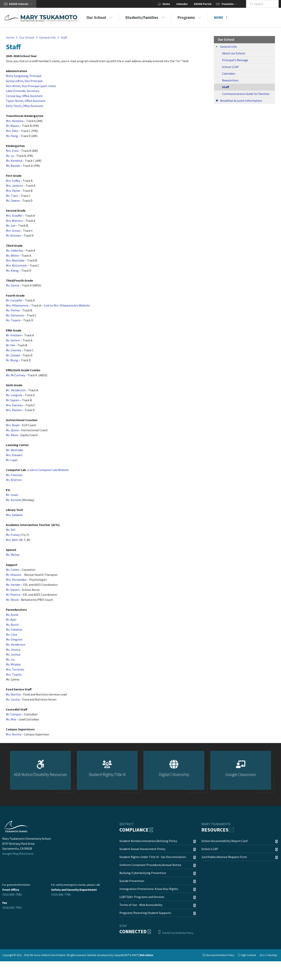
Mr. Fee (10, 345)
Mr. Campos (14, 714)
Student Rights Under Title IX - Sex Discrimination (153, 857)
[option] (40, 772)
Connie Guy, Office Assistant (24, 96)
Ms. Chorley (13, 350)
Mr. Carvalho (14, 300)
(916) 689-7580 (12, 894)
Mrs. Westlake (15, 260)
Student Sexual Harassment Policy (142, 849)
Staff (64, 38)
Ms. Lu (10, 156)
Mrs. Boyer (13, 425)
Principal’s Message (235, 60)
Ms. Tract (12, 196)
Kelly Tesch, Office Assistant (25, 106)
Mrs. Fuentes (14, 405)
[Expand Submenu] (217, 46)
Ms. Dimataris (15, 315)
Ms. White (12, 255)
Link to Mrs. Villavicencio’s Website (67, 305)
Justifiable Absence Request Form (224, 857)
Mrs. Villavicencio (17, 305)
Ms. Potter (13, 310)
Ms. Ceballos (14, 629)
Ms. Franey (13, 535)
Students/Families (145, 17)
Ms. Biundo (13, 166)
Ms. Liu (10, 659)
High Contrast (249, 955)
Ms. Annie (12, 615)
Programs (189, 17)
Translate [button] (234, 4)
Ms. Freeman (14, 475)
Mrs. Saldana (14, 515)
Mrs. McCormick (16, 265)
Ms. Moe (11, 719)
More (221, 17)
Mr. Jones (12, 495)
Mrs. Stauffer (14, 216)
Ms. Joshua (13, 654)
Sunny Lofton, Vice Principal (24, 81)
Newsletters (230, 80)
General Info (48, 38)
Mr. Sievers (13, 590)
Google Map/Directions (18, 854)
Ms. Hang (12, 136)
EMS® (135, 955)
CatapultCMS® (121, 955)
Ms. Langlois (14, 395)
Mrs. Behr (12, 540)
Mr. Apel (11, 619)
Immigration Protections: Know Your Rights (149, 889)
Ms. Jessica (13, 650)
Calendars (229, 73)
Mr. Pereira (13, 595)
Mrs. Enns (12, 151)
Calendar (187, 4)
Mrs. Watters (14, 221)
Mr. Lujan (12, 460)
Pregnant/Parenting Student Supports (145, 913)
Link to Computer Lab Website (48, 470)
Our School (100, 17)
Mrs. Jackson (15, 186)
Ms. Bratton (14, 480)
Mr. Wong (12, 360)
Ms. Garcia (12, 285)
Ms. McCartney (15, 375)
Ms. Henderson (16, 644)
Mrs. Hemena (15, 121)
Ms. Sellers (13, 340)
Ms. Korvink (13, 500)
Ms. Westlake (15, 450)
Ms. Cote (12, 634)
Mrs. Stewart (14, 455)
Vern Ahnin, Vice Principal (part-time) (31, 86)
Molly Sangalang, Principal (24, 76)
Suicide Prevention (132, 881)
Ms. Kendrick (14, 161)
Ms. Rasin (12, 435)
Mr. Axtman (13, 235)
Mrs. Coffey (13, 181)
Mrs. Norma (14, 734)
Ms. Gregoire (14, 639)
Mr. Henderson (16, 390)
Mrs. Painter (14, 410)
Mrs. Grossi (13, 231)
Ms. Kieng (12, 270)
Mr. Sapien (13, 400)
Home (171, 4)
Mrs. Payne (13, 191)
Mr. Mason (12, 126)
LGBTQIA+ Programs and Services (142, 897)
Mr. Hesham (14, 335)
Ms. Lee (11, 225)
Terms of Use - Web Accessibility (141, 905)
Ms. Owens (13, 201)
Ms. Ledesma (14, 250)
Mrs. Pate (12, 131)
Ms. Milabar (13, 664)
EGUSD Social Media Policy (178, 933)
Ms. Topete (13, 320)
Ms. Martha (13, 694)
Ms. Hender (13, 585)
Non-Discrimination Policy (218, 956)
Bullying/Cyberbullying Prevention (143, 873)
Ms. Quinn (12, 430)
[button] (22, 4)
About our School (234, 53)
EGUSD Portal (207, 4)
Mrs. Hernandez (16, 580)
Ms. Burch (12, 625)
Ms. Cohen (13, 570)
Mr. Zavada (13, 355)
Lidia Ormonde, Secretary (23, 91)
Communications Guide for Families (246, 94)
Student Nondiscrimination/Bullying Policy (148, 841)
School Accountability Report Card (224, 841)
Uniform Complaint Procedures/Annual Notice (150, 865)
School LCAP (230, 67)
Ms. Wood (12, 600)
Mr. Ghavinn (14, 575)
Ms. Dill (11, 530)
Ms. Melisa (13, 555)
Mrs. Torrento (15, 669)
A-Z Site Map (268, 956)
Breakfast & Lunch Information (241, 101)
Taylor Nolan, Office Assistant (26, 101)
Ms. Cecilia (13, 699)
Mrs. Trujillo (14, 674)
